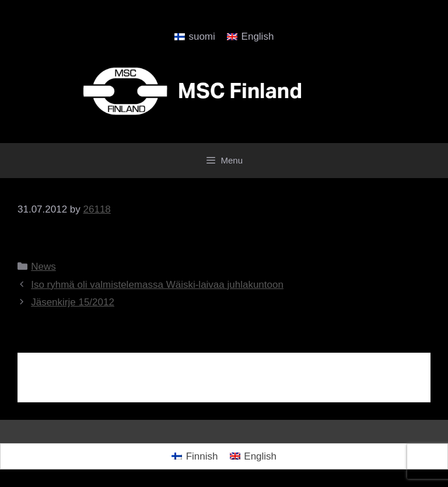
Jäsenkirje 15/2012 (73, 302)
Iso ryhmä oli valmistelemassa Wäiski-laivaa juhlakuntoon (157, 285)
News (43, 267)
